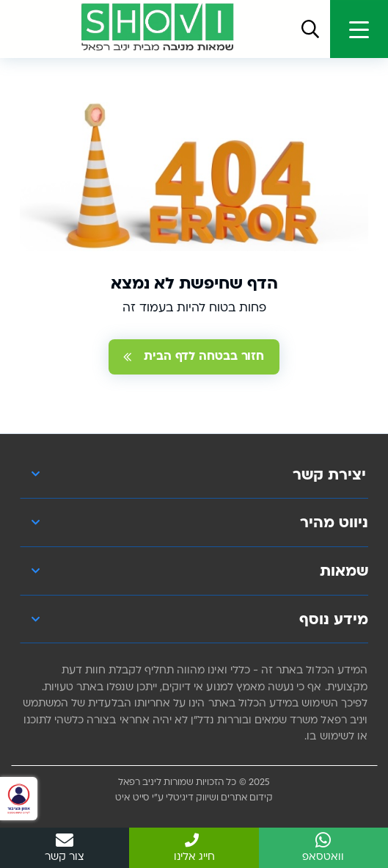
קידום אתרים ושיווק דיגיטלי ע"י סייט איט (194, 798)
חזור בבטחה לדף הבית (194, 356)
